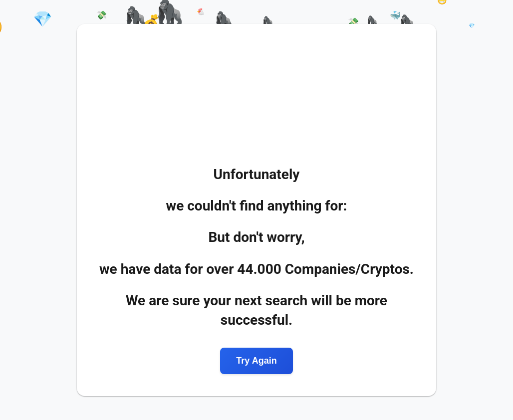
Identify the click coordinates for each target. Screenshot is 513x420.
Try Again (256, 361)
